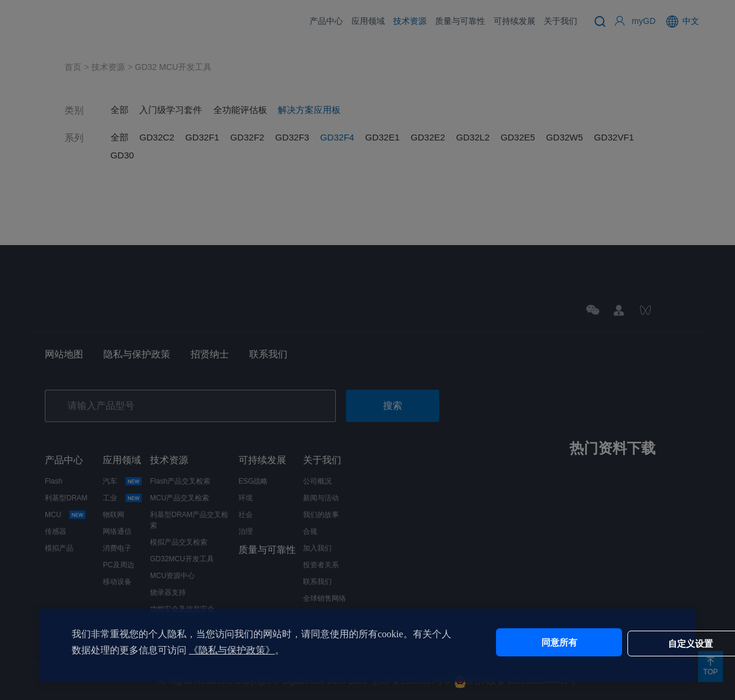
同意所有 (519, 642)
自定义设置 (618, 642)
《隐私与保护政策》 (251, 650)
